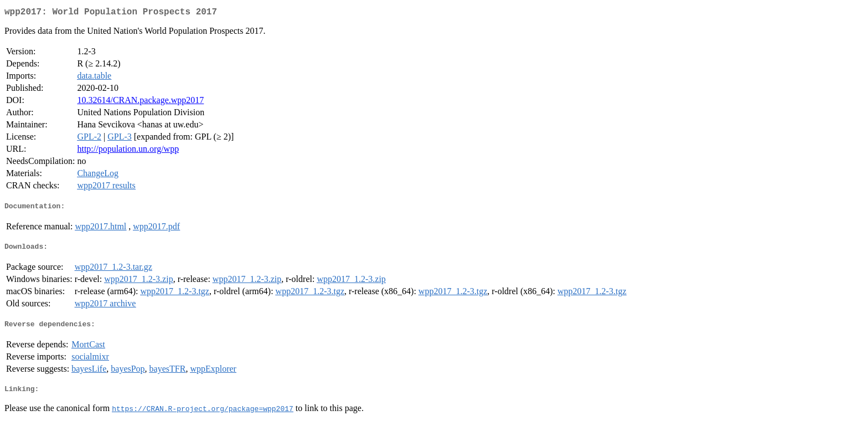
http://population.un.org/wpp (128, 151)
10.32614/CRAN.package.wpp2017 (140, 102)
